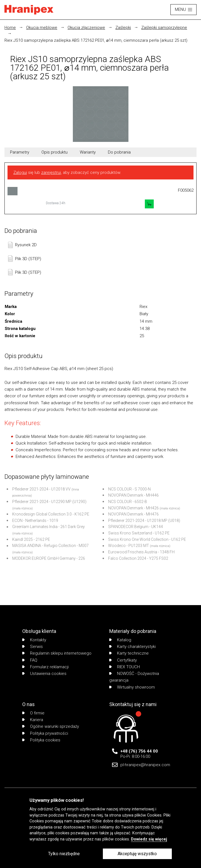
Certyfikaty (123, 660)
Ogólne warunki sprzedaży (51, 726)
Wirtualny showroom (132, 687)
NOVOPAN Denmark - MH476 (133, 514)
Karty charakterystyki (132, 647)
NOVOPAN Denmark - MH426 (133, 508)
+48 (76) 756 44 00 (139, 751)
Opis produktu (54, 152)
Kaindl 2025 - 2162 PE (31, 539)
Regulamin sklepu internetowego (57, 653)
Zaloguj (20, 172)
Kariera (33, 720)
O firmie (33, 713)
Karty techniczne (129, 653)
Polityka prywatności (45, 733)
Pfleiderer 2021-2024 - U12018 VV (41, 489)
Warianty (88, 152)
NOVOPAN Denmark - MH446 (133, 495)
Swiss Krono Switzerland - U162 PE (139, 533)
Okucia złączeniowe (86, 28)
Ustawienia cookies (44, 674)
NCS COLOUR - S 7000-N (129, 489)
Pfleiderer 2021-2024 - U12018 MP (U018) (144, 521)
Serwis (33, 647)
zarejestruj (51, 172)
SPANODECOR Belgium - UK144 (136, 527)
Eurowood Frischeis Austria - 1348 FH (141, 552)
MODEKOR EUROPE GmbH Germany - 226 (49, 558)
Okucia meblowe (42, 28)
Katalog (120, 640)
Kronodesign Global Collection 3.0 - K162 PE (51, 514)
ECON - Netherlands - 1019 (35, 521)
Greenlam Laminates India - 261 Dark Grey (49, 527)
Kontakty (34, 640)
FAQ (30, 660)
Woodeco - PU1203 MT (129, 546)
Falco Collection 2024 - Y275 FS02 (138, 558)
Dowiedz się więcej (149, 839)
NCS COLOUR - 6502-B (128, 502)
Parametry (20, 152)
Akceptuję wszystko (137, 854)
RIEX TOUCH (125, 667)
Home (10, 28)
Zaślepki (123, 28)
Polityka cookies (41, 740)
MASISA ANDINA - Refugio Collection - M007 (50, 546)
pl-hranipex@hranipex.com (145, 765)
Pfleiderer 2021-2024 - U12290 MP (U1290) (49, 502)
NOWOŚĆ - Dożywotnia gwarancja (134, 677)
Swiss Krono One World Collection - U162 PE (147, 539)
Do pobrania (119, 152)
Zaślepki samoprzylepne (164, 28)
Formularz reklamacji (45, 667)
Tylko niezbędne (64, 854)
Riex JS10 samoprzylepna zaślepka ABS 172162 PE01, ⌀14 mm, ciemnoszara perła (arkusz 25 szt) (96, 40)
